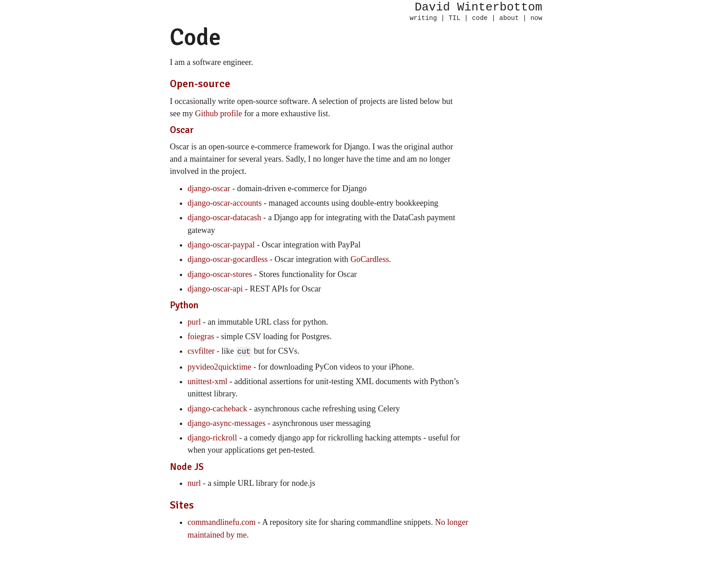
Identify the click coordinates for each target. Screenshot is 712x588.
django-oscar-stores (220, 274)
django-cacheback (217, 408)
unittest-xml (208, 380)
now (536, 18)
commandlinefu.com (222, 521)
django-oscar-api (215, 289)
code (480, 18)
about (509, 18)
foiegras (201, 336)
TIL (455, 18)
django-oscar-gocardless (227, 259)
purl (194, 322)
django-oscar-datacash (224, 217)
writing (423, 18)
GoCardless (370, 259)
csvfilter (201, 351)
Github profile (219, 114)
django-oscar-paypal (221, 245)
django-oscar (209, 188)
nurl (194, 482)
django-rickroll (212, 437)
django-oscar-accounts (225, 203)
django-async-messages (227, 422)
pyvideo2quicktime (219, 366)
